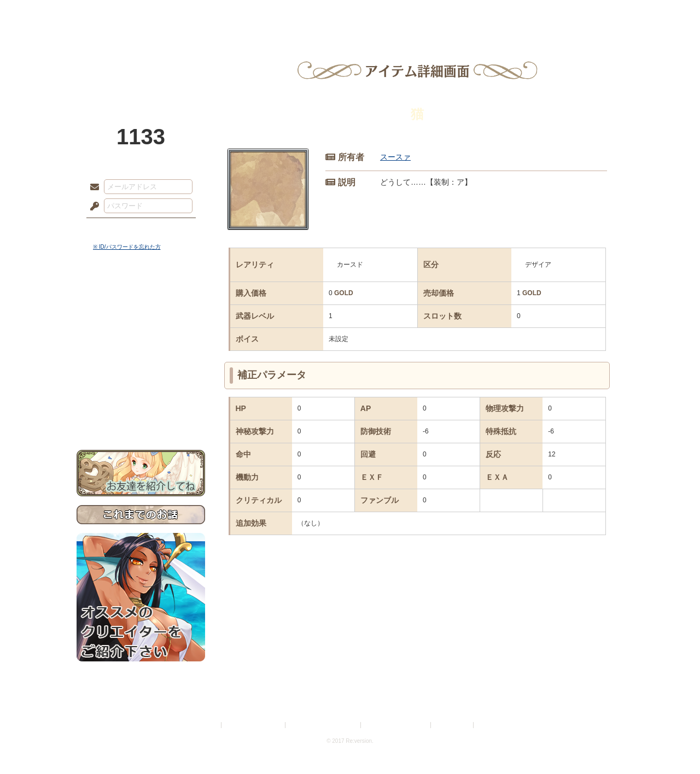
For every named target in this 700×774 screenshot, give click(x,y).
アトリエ (350, 14)
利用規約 (206, 725)
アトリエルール (141, 367)
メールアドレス (92, 187)
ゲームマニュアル (141, 336)
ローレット (272, 14)
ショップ (505, 14)
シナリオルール (141, 353)
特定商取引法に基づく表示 (324, 725)
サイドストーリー (141, 317)
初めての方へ (141, 397)
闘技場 (584, 14)
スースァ (395, 157)
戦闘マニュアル (141, 380)
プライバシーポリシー (254, 725)
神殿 (195, 14)
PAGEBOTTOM (673, 744)
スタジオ (428, 14)
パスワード (92, 207)
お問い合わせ (141, 416)
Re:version (492, 725)
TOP (116, 14)
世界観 (141, 298)
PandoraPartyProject (141, 60)
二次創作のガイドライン (396, 725)
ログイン (115, 229)
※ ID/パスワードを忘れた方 (127, 247)
